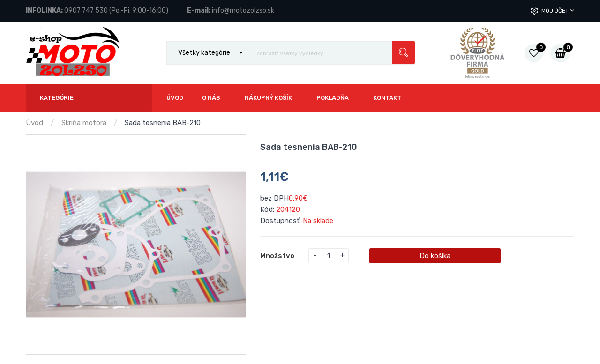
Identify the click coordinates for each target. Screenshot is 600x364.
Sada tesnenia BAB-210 (163, 123)
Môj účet (558, 11)
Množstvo (277, 256)
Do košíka (435, 256)
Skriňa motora (84, 123)
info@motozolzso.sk (243, 11)
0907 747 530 (86, 11)
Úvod (34, 123)
